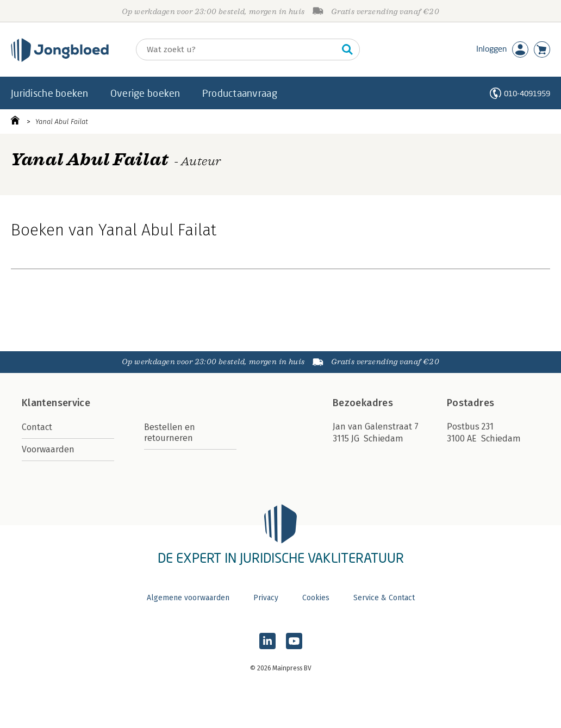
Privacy (266, 598)
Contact (37, 427)
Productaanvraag (240, 93)
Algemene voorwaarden (188, 598)
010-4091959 (527, 93)
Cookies (316, 598)
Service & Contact (384, 598)
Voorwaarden (48, 449)
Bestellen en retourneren (170, 433)
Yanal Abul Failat (62, 122)
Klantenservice (56, 403)
